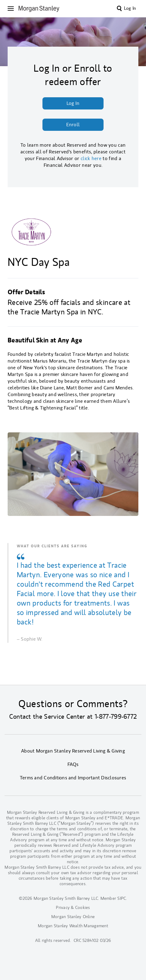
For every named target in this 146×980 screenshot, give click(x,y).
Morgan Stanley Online (73, 917)
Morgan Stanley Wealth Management (73, 926)
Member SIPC (113, 898)
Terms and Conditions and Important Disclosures (73, 778)
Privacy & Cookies (73, 908)
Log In (130, 8)
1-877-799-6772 (116, 717)
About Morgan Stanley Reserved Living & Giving (73, 751)
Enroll (73, 125)
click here (91, 159)
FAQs (73, 764)
